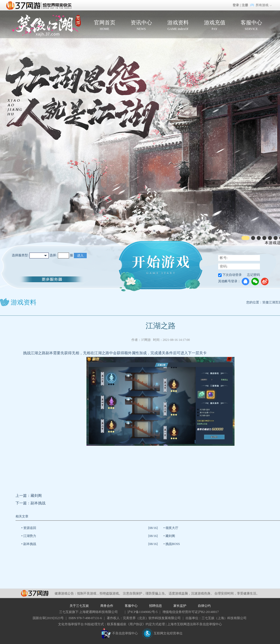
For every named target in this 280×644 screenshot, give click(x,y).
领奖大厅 (172, 528)
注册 (245, 5)
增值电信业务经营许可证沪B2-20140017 (191, 612)
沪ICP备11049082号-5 (142, 612)
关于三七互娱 (79, 606)
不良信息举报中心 (119, 633)
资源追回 (30, 528)
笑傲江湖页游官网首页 (46, 26)
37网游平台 (35, 593)
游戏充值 (215, 25)
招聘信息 (156, 606)
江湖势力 (30, 536)
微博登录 (265, 281)
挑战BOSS (173, 544)
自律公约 (204, 606)
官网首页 (105, 25)
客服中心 (251, 25)
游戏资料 (178, 25)
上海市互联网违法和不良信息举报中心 (195, 624)
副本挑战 (38, 503)
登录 (236, 5)
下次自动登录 (232, 275)
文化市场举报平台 (71, 624)
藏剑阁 (36, 496)
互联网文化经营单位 (162, 633)
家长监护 (180, 606)
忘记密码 (253, 275)
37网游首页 (40, 5)
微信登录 (255, 281)
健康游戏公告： (66, 593)
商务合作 (107, 606)
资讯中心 (141, 25)
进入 (80, 256)
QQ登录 (245, 281)
